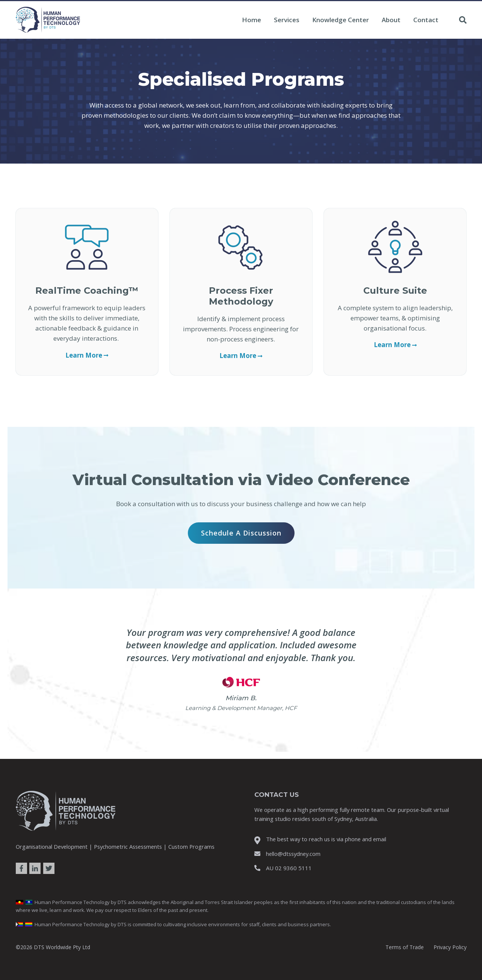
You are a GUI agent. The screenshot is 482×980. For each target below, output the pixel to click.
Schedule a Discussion (241, 533)
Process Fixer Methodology (241, 296)
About (391, 20)
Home (252, 20)
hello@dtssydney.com (293, 854)
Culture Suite (395, 291)
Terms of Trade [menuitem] (405, 947)
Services (287, 20)
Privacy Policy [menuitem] (450, 947)
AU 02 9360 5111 (289, 868)
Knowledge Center (341, 20)
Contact (426, 20)
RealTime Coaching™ (87, 291)
